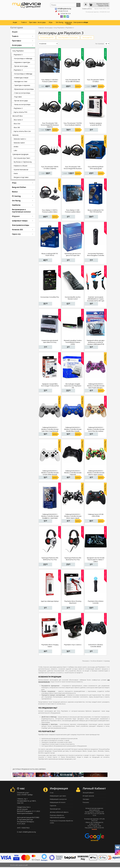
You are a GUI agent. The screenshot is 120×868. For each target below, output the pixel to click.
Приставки (33, 22)
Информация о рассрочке (58, 799)
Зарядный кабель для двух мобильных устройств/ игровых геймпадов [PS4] (96, 342)
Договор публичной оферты (59, 814)
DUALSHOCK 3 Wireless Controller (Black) (96, 645)
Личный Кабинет (88, 792)
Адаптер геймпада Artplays (50, 601)
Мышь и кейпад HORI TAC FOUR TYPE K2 (50, 254)
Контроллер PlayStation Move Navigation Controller (96, 254)
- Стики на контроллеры (22, 92)
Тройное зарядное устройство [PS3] (96, 123)
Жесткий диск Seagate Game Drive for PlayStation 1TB (73, 385)
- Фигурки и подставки (21, 177)
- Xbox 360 (16, 127)
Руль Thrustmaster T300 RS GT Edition (96, 80)
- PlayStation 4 (18, 69)
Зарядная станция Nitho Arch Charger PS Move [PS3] (50, 384)
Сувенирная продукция (20, 154)
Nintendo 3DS (17, 229)
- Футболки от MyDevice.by (22, 161)
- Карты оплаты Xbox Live (22, 131)
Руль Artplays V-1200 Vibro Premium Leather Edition (50, 80)
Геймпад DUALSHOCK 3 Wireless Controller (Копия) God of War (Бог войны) (96, 429)
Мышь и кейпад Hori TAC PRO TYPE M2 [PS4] (96, 210)
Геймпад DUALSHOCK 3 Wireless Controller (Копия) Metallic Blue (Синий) (73, 429)
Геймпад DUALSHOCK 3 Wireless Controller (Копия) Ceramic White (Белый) (50, 472)
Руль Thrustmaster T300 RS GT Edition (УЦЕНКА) (50, 167)
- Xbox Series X (18, 119)
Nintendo (15, 134)
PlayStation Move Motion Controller (96, 602)
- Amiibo (16, 146)
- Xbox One (17, 123)
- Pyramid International (20, 169)
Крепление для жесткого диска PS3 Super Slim (73, 254)
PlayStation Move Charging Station (50, 645)
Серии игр (16, 233)
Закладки (86, 799)
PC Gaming (16, 196)
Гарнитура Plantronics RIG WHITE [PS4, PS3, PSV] (50, 558)
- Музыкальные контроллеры (23, 88)
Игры (51, 22)
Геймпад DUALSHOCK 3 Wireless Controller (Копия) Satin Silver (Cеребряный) (50, 429)
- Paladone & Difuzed (20, 165)
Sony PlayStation (18, 50)
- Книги (15, 173)
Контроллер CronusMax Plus (50, 296)
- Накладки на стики (20, 81)
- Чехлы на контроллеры (22, 104)
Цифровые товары (68, 22)
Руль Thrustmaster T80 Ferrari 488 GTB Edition (73, 80)
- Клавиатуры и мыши (21, 77)
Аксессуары (42, 22)
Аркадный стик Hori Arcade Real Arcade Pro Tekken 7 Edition (96, 559)
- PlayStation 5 (18, 54)
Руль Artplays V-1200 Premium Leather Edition (73, 210)
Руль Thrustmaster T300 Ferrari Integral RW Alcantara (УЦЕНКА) (50, 124)
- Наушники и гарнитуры (22, 62)
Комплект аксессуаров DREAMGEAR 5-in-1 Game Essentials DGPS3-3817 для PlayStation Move (96, 299)
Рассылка (86, 803)
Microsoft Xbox (18, 115)
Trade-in (24, 22)
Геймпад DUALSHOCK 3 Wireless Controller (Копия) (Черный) (73, 472)
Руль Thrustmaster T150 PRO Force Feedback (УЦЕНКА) (73, 123)
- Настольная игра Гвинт (22, 157)
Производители (55, 810)
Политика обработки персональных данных (57, 818)
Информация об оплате (58, 803)
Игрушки (16, 216)
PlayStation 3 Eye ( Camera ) (73, 644)
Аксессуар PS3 (87, 37)
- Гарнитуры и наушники (22, 85)
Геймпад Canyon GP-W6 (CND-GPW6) (96, 515)
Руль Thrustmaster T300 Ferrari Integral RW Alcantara (73, 167)
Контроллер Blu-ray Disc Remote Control (73, 297)
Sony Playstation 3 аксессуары (68, 37)
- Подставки (17, 96)
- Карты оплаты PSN (20, 111)
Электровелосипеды (78, 22)
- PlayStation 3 (18, 108)
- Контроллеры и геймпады (23, 58)
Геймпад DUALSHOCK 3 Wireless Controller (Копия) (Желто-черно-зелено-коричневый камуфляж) (96, 473)
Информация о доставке (58, 796)
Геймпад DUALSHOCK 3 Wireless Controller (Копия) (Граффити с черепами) (50, 515)
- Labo (15, 150)
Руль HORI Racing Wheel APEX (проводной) (96, 167)
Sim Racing (60, 22)
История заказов (88, 796)
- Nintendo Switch (19, 142)
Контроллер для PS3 (47, 37)
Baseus (15, 191)
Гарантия (53, 807)
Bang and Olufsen (19, 187)
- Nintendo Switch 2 (19, 138)
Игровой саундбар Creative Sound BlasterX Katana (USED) (73, 342)
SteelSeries (16, 204)
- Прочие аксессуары (20, 65)
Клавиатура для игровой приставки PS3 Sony (50, 341)
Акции (15, 22)
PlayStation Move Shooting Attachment (73, 602)
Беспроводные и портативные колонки (21, 210)
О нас (86, 22)
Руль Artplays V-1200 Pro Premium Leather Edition (50, 210)
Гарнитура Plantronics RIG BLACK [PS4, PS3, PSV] (73, 558)
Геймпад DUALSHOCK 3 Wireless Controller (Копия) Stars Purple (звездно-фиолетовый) (96, 386)
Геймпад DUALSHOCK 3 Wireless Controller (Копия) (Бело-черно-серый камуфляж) (73, 516)
